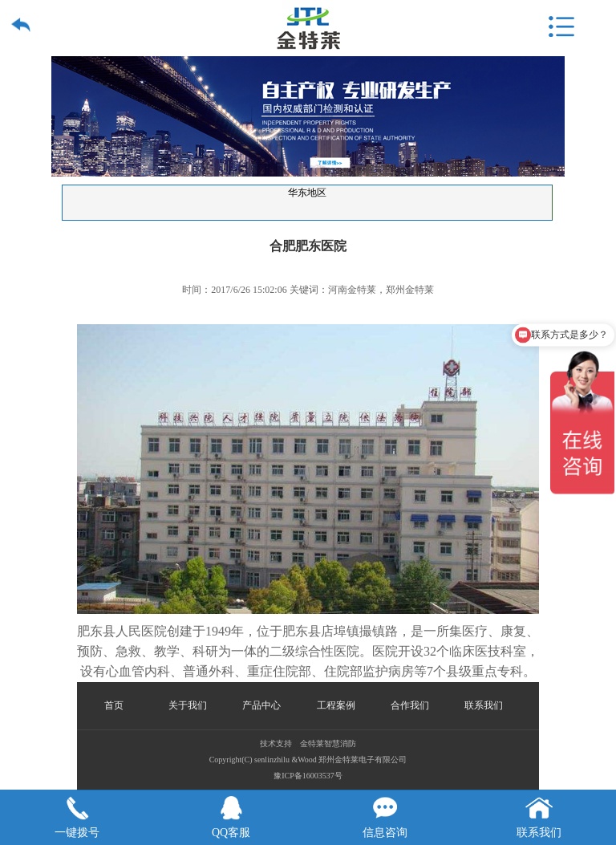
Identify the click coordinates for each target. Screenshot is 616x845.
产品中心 (261, 705)
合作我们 (410, 705)
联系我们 (484, 705)
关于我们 (188, 705)
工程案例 (336, 705)
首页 (114, 705)
